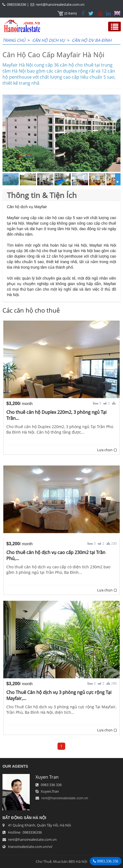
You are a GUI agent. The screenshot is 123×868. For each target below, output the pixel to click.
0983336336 (17, 4)
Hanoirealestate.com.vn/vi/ (30, 847)
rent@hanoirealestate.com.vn (60, 4)
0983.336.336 (107, 861)
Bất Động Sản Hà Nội (24, 818)
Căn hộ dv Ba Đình (92, 40)
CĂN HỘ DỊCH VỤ (49, 40)
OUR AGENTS (15, 766)
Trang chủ (14, 40)
